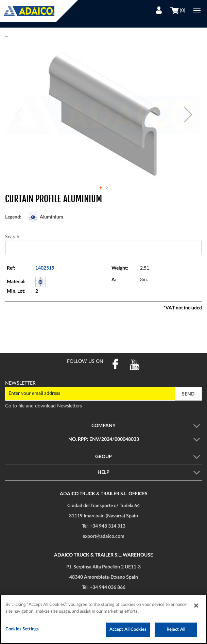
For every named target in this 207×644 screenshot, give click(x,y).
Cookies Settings (22, 629)
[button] (188, 114)
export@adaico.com (103, 536)
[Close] (196, 606)
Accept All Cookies (128, 630)
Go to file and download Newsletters (44, 406)
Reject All (176, 630)
